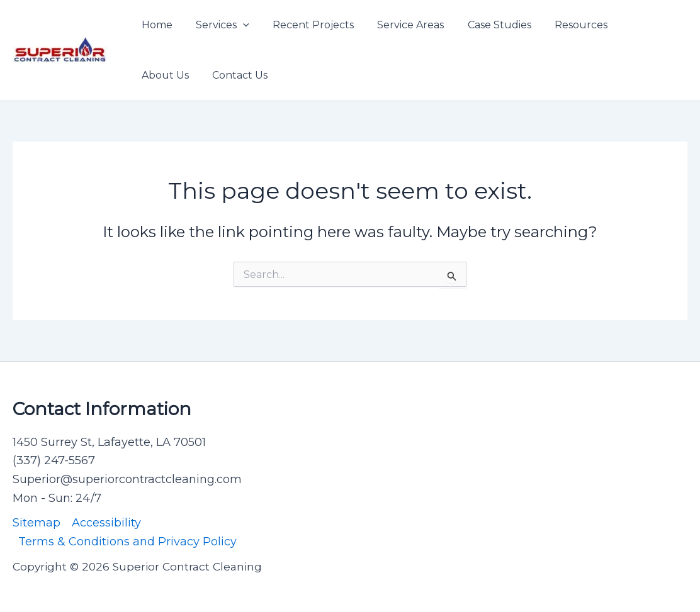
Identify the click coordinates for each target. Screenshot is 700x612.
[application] (238, 25)
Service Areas (399, 25)
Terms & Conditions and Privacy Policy (127, 542)
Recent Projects (305, 25)
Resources (563, 25)
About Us (633, 25)
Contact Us (167, 75)
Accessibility (106, 523)
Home (155, 25)
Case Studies (484, 25)
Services (217, 25)
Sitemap (37, 523)
